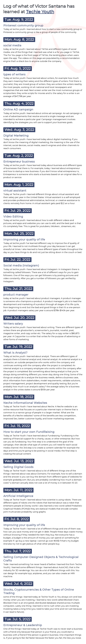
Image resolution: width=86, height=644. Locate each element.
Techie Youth (40, 12)
